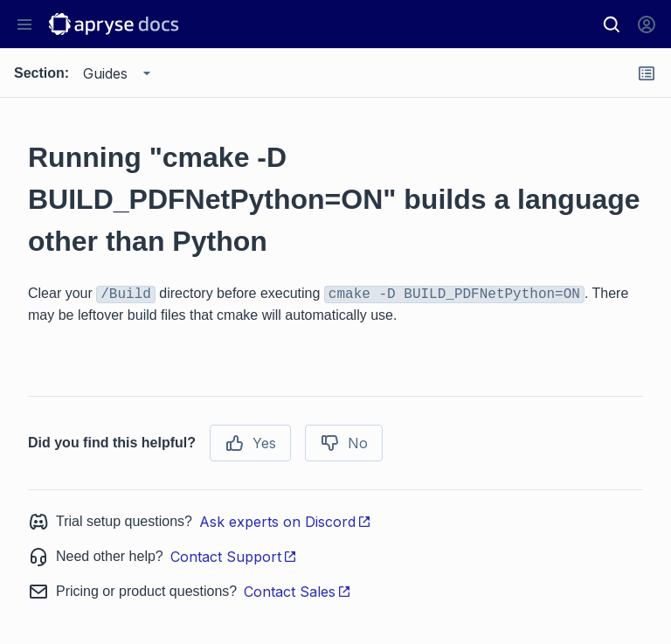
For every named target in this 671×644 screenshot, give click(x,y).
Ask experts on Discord (285, 522)
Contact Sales (297, 592)
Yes (250, 443)
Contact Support (234, 557)
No (344, 443)
